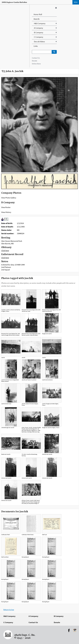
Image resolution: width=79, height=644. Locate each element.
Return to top (9, 610)
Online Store (36, 64)
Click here (5, 251)
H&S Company (9, 616)
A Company (33, 616)
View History (6, 212)
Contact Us (36, 58)
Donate (34, 61)
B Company (59, 616)
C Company (8, 622)
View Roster (6, 207)
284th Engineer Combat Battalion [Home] (14, 2)
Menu (76, 2)
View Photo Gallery (9, 198)
